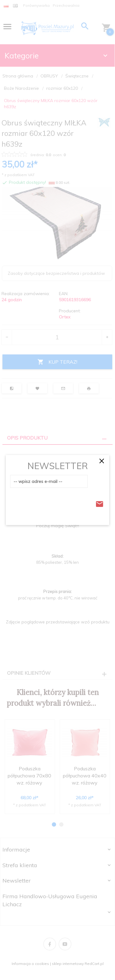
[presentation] (57, 502)
